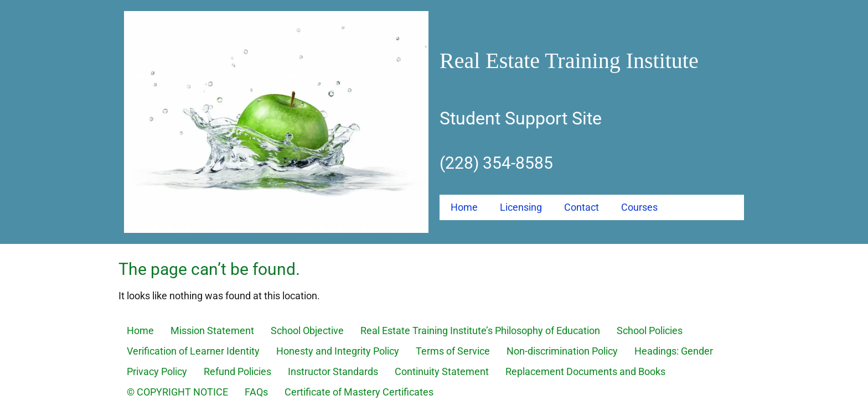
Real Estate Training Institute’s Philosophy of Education (480, 331)
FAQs (256, 392)
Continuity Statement (442, 371)
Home (464, 207)
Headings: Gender (674, 351)
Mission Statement (212, 331)
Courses (639, 207)
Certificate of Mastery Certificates (359, 392)
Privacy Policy (157, 371)
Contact (582, 207)
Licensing (521, 207)
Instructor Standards (333, 371)
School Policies (650, 331)
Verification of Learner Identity (193, 351)
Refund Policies (237, 371)
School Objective (307, 331)
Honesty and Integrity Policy (338, 351)
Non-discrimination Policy (562, 351)
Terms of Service (453, 351)
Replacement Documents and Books (585, 371)
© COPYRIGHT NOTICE (177, 392)
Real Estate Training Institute (569, 61)
